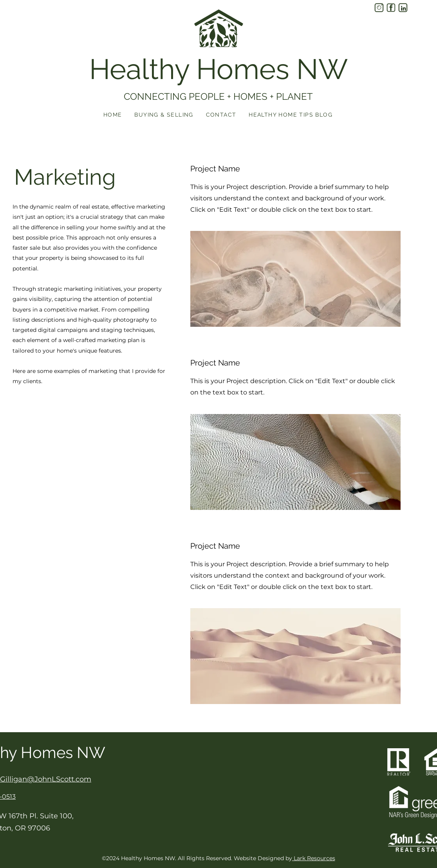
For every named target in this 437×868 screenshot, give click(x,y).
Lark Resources (314, 858)
